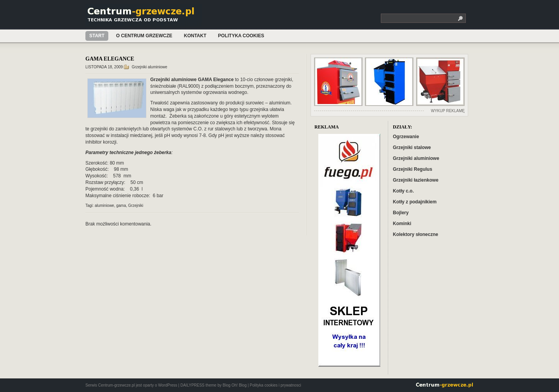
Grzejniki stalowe (412, 147)
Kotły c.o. (403, 191)
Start (97, 36)
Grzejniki (136, 206)
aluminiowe (104, 206)
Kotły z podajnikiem (415, 202)
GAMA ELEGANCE (110, 59)
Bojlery (401, 213)
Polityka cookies (241, 36)
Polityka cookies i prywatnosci (275, 385)
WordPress (168, 385)
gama (121, 206)
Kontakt (195, 36)
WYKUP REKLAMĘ (448, 111)
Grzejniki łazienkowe (416, 180)
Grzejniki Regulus (412, 169)
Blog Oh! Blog (234, 385)
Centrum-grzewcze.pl (145, 17)
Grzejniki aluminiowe (149, 67)
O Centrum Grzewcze (144, 36)
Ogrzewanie (406, 137)
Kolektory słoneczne (416, 234)
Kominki (402, 224)
